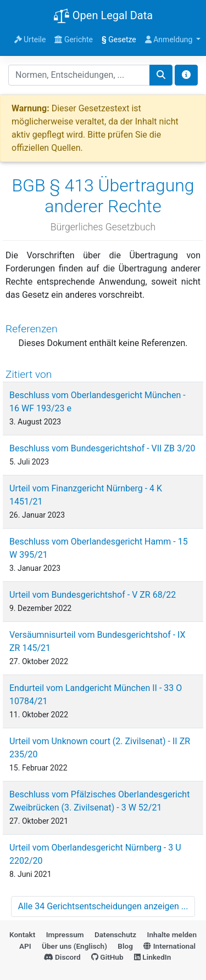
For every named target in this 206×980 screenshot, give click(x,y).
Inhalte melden (172, 934)
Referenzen (32, 329)
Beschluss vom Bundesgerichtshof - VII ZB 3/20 (102, 448)
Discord (62, 957)
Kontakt (22, 934)
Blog (125, 946)
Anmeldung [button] (170, 39)
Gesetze (119, 39)
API (25, 946)
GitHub (107, 957)
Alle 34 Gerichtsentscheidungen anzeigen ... (103, 906)
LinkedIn (152, 957)
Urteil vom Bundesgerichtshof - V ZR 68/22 (93, 595)
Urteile (30, 39)
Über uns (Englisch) (74, 946)
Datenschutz (115, 934)
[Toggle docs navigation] (186, 75)
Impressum (65, 934)
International (169, 946)
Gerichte (74, 39)
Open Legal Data (103, 16)
